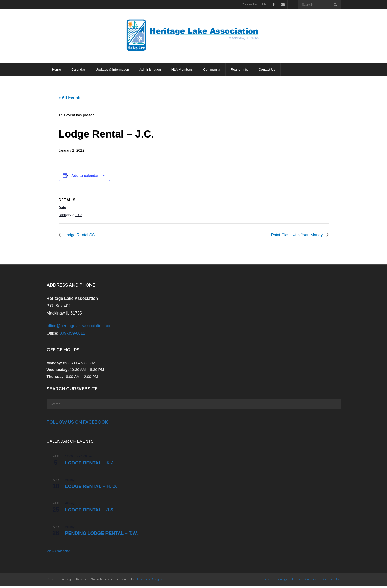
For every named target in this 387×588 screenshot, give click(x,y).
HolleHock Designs (149, 581)
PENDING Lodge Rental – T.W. (102, 535)
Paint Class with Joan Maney (297, 236)
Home (266, 581)
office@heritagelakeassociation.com (80, 328)
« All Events (70, 99)
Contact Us (331, 581)
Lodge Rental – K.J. (90, 465)
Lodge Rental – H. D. (91, 488)
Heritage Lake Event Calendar (297, 581)
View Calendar (58, 553)
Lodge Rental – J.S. (90, 512)
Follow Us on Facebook (77, 424)
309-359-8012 (72, 335)
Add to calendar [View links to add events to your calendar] (85, 177)
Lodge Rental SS (80, 236)
